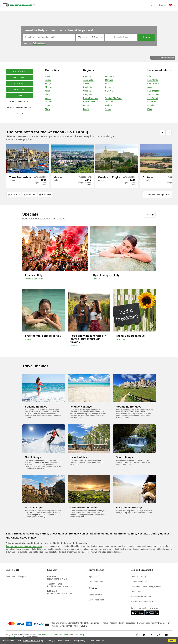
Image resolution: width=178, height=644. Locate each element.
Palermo (49, 102)
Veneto (108, 109)
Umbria (108, 105)
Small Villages (34, 507)
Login (163, 5)
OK (172, 641)
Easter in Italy (34, 275)
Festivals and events (34, 279)
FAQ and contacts (139, 582)
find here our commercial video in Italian (24, 546)
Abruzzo (87, 76)
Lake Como (152, 102)
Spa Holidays (124, 457)
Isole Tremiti (153, 98)
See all (150, 215)
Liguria (86, 109)
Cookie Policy (79, 635)
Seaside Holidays (36, 407)
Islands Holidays (81, 407)
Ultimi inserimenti (97, 600)
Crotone (148, 177)
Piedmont (110, 87)
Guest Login (136, 592)
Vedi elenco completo (158, 195)
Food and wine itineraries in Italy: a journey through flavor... (88, 339)
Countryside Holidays (84, 507)
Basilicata (88, 87)
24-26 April (14, 195)
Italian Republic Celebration (19, 107)
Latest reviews (95, 595)
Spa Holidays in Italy (106, 275)
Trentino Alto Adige (114, 98)
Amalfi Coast (153, 94)
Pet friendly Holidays (129, 507)
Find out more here (31, 641)
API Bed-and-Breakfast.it (142, 602)
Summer (19, 113)
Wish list (152, 5)
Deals (19, 95)
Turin (47, 94)
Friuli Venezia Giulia (92, 102)
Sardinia (109, 91)
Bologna (49, 84)
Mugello (151, 105)
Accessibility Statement (141, 597)
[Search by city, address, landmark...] (49, 37)
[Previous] (163, 133)
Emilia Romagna (91, 98)
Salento (151, 87)
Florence (49, 87)
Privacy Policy (64, 635)
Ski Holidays (33, 457)
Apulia (86, 84)
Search (147, 37)
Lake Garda (153, 80)
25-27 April (29, 195)
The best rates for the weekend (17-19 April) (47, 132)
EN (172, 5)
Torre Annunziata (20, 177)
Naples (48, 105)
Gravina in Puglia (109, 177)
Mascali (58, 177)
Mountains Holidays (129, 407)
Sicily (108, 94)
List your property (139, 577)
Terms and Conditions (50, 635)
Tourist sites (19, 83)
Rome (48, 76)
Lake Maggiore (154, 91)
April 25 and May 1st (19, 101)
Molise (108, 84)
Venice (48, 98)
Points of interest (19, 77)
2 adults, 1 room (121, 37)
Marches (109, 80)
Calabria (87, 91)
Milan (47, 91)
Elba (149, 76)
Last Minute (19, 89)
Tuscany (109, 102)
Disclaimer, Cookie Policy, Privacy (146, 587)
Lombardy (110, 76)
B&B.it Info (121, 339)
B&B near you (19, 71)
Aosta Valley (89, 80)
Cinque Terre (153, 84)
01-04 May (45, 195)
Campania (88, 94)
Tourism (97, 279)
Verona (48, 80)
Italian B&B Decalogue (130, 336)
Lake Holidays (80, 457)
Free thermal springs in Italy (43, 336)
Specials (93, 577)
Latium (86, 105)
